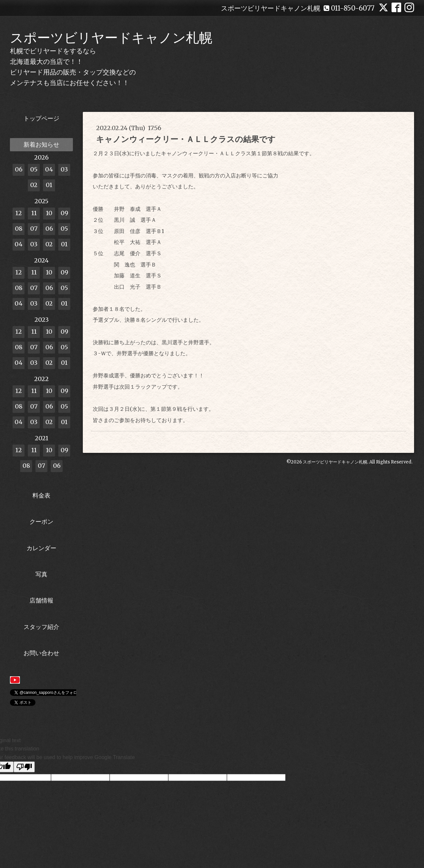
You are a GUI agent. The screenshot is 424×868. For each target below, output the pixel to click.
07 (34, 229)
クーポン (41, 522)
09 (64, 213)
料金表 (41, 495)
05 (34, 169)
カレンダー (41, 548)
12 (19, 213)
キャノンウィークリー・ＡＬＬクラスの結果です (186, 139)
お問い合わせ (41, 653)
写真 (41, 574)
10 (49, 213)
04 (49, 169)
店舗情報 (41, 600)
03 (64, 169)
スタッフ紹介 (41, 627)
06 (19, 169)
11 (34, 213)
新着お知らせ (41, 145)
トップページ (41, 118)
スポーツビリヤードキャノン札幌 (111, 38)
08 (19, 229)
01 (49, 185)
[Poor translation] (24, 767)
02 (34, 185)
